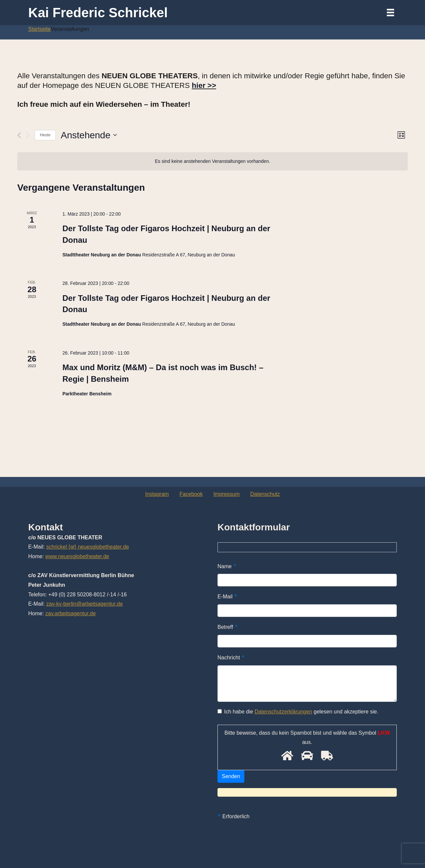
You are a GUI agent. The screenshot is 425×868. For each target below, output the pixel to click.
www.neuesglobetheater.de (77, 556)
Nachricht (231, 657)
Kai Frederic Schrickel (98, 13)
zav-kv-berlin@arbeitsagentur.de (85, 604)
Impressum (227, 494)
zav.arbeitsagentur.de (71, 613)
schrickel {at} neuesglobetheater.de (87, 547)
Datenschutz (265, 494)
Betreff (228, 627)
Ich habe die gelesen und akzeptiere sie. (298, 712)
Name (227, 566)
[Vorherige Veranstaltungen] (19, 135)
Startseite (40, 29)
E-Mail (227, 596)
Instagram (157, 494)
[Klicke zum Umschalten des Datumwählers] (89, 135)
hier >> (204, 85)
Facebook (191, 494)
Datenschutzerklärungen (283, 712)
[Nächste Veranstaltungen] (28, 135)
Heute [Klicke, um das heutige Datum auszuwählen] (45, 135)
